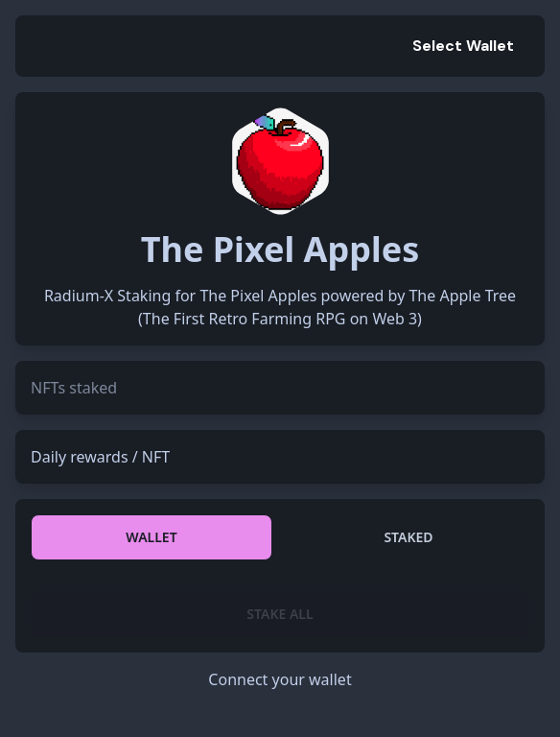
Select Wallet (463, 46)
